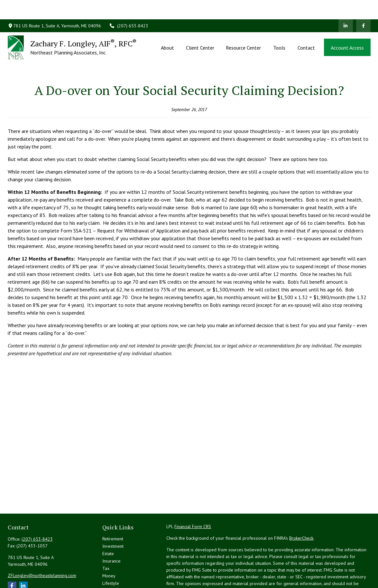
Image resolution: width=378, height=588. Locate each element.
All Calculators (116, 576)
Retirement (113, 510)
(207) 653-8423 (129, 6)
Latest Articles (116, 562)
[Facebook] (363, 6)
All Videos (112, 569)
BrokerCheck (301, 509)
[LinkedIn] (346, 6)
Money (109, 547)
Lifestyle (111, 554)
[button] (168, 28)
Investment (113, 517)
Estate (108, 525)
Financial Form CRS (193, 498)
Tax (106, 539)
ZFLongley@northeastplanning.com (42, 546)
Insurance (111, 532)
